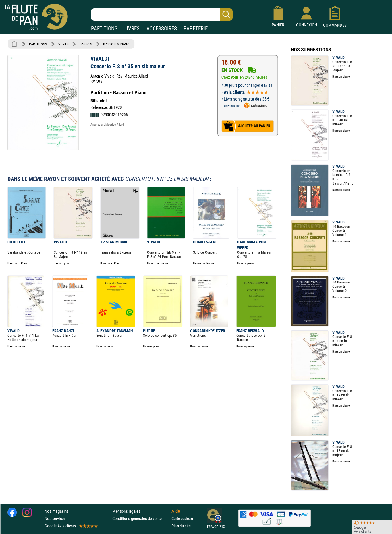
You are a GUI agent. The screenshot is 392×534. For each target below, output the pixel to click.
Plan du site (181, 526)
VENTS (63, 44)
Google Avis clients (71, 526)
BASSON (86, 44)
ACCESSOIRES (162, 29)
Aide (176, 511)
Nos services (55, 518)
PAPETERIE (196, 29)
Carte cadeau (182, 518)
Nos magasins (57, 511)
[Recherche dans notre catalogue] (162, 15)
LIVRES (132, 29)
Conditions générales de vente (141, 518)
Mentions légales (126, 511)
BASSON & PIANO (116, 44)
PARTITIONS (104, 29)
